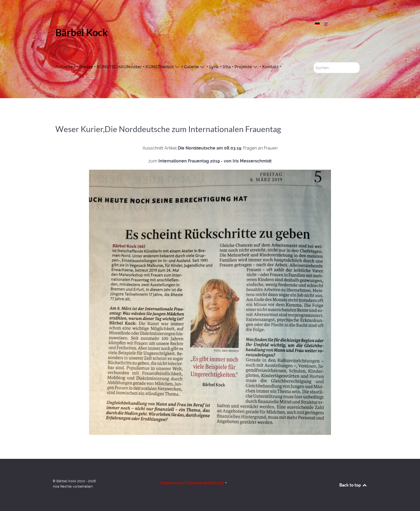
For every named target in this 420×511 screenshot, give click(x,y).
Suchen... (314, 62)
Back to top (353, 485)
